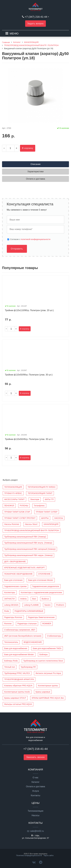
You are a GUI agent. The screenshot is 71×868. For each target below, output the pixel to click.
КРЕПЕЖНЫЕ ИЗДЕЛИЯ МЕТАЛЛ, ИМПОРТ (24, 568)
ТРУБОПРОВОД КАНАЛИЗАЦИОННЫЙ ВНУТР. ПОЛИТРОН (32, 530)
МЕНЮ (14, 34)
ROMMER (47, 624)
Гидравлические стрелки (15, 586)
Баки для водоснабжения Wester (19, 654)
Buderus (45, 599)
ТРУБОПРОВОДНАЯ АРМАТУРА (19, 679)
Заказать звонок (36, 757)
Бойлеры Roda (11, 661)
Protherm (60, 605)
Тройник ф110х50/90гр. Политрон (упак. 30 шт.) (29, 375)
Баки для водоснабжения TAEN (47, 648)
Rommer (8, 624)
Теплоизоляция (35, 811)
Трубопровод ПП (28, 667)
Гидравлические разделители (46, 586)
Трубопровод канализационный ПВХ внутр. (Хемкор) (28, 543)
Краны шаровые (43, 692)
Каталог (35, 782)
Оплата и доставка (35, 787)
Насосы (35, 815)
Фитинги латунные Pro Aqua (48, 673)
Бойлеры (44, 654)
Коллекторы (10, 592)
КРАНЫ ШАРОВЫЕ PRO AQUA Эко (48, 698)
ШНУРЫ (45, 518)
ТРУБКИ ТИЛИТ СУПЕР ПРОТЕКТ (20, 518)
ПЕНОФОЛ (9, 506)
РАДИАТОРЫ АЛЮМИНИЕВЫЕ (29, 611)
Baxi (34, 599)
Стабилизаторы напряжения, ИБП (20, 630)
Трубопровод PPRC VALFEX (17, 673)
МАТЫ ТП (49, 499)
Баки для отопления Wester (41, 580)
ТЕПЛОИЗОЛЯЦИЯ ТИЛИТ (40, 493)
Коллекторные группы (48, 686)
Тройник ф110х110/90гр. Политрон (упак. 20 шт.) (29, 310)
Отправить (17, 249)
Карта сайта (49, 855)
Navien (48, 605)
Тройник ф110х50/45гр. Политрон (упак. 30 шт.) (29, 439)
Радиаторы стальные (27, 624)
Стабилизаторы (54, 636)
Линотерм (35, 499)
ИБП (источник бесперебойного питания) (23, 636)
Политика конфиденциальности (29, 855)
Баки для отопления (13, 580)
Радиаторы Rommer (13, 617)
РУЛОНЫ (24, 506)
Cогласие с (30, 239)
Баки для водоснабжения (16, 648)
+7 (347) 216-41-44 (36, 17)
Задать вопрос (35, 24)
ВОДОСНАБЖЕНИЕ (33, 642)
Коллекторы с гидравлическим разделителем (41, 592)
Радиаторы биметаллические (41, 617)
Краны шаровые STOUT (15, 698)
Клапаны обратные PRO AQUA (18, 686)
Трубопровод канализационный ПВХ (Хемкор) (25, 537)
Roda (7, 611)
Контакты (35, 796)
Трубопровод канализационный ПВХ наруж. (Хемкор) (28, 555)
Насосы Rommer (12, 524)
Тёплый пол (10, 667)
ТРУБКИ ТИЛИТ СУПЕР (47, 512)
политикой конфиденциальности (36, 239)
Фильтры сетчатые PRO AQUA (18, 704)
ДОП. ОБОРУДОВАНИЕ (15, 562)
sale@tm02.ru (37, 831)
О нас (36, 778)
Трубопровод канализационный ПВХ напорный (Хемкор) (30, 549)
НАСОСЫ (59, 518)
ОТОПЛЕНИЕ (44, 574)
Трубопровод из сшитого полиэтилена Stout (43, 661)
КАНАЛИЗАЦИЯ (51, 524)
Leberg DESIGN (11, 605)
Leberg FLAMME (31, 605)
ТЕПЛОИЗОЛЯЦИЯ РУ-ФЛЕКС (42, 487)
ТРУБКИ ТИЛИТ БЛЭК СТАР (17, 512)
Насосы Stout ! (31, 524)
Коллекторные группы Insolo (17, 692)
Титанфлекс (39, 506)
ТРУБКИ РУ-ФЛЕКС (13, 493)
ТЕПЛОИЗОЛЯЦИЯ (13, 487)
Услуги (35, 791)
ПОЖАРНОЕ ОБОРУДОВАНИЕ (18, 574)
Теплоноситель (11, 642)
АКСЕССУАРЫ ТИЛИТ (14, 499)
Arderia (23, 599)
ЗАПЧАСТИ (9, 599)
